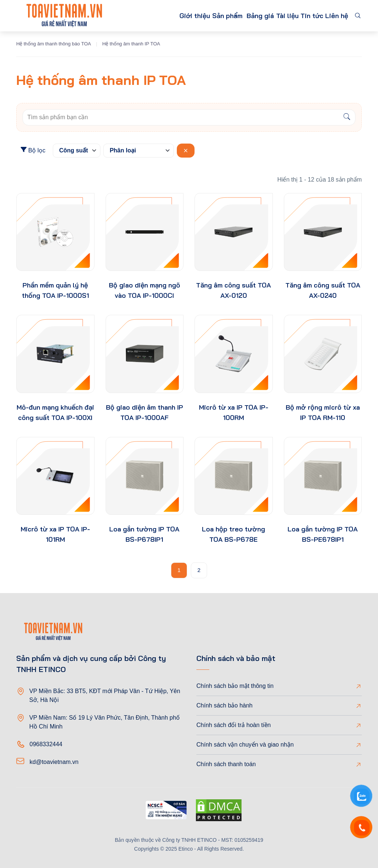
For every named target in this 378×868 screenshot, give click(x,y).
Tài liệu (272, 16)
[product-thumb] (55, 232)
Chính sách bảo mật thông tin (235, 686)
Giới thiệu (153, 16)
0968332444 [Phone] (46, 744)
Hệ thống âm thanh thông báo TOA (54, 44)
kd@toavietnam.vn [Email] (54, 762)
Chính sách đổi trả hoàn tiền (233, 725)
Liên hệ (334, 16)
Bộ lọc (33, 150)
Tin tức (303, 16)
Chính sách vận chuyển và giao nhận (245, 745)
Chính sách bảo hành (224, 705)
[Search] (347, 117)
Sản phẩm (192, 16)
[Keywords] (181, 117)
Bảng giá (239, 16)
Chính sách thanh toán (226, 764)
